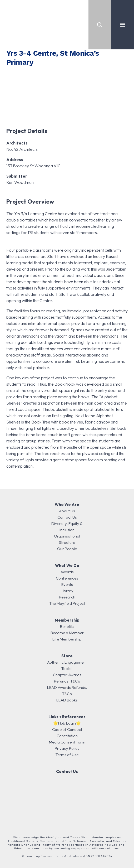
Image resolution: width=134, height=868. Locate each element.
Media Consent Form (67, 742)
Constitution (67, 736)
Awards (67, 572)
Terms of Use (67, 755)
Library (67, 591)
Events (67, 584)
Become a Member (67, 633)
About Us (67, 511)
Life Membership (67, 639)
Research (67, 597)
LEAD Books (67, 700)
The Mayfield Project (67, 603)
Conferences (67, 578)
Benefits (67, 626)
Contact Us (67, 517)
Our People (67, 549)
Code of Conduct (67, 729)
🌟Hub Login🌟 (67, 723)
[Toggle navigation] (122, 25)
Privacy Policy (67, 748)
